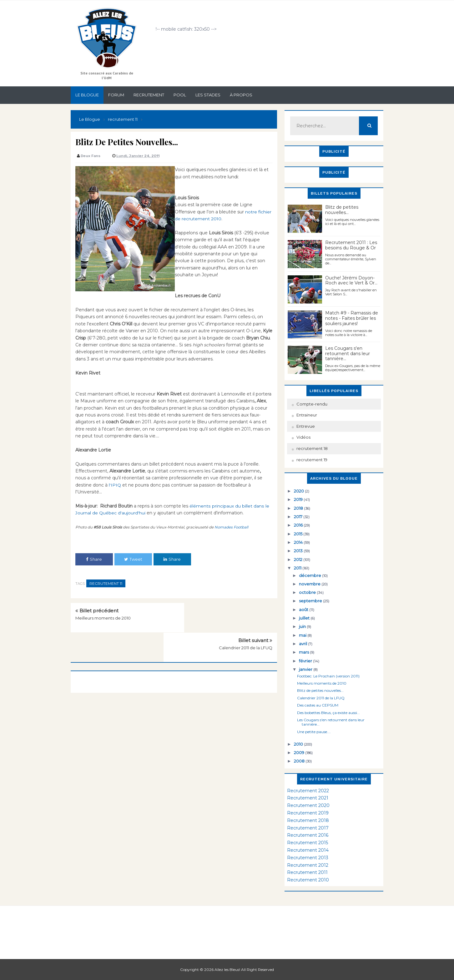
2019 (299, 499)
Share (94, 559)
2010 (299, 744)
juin (303, 626)
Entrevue (306, 426)
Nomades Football (232, 527)
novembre (310, 584)
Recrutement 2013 (308, 858)
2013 (299, 551)
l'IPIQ (115, 485)
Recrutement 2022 (308, 791)
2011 (298, 568)
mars (304, 652)
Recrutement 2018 (308, 820)
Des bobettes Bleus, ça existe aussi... (328, 713)
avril (303, 644)
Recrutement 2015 (308, 843)
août (304, 610)
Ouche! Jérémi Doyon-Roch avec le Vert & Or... (351, 281)
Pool (180, 95)
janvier (306, 669)
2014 (299, 542)
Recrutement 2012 (308, 865)
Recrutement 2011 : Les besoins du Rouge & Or (351, 245)
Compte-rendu (312, 404)
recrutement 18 (312, 448)
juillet (305, 618)
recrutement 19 (312, 460)
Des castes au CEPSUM (318, 705)
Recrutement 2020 (308, 805)
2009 (300, 753)
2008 (300, 761)
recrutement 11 (106, 583)
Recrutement (149, 95)
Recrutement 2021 (308, 798)
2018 (299, 508)
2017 (299, 517)
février (306, 661)
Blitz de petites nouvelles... (342, 210)
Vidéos (303, 437)
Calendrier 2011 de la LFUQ (246, 618)
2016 (299, 525)
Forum (116, 95)
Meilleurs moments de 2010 (103, 618)
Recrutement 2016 (308, 835)
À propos (241, 95)
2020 (299, 491)
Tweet (133, 559)
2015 (299, 534)
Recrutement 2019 (308, 813)
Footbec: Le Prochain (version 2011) (328, 676)
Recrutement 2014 (308, 850)
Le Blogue (87, 95)
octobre (308, 592)
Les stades (208, 95)
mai (303, 635)
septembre (311, 601)
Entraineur (307, 415)
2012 (299, 559)
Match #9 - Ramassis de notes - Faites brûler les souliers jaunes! (352, 318)
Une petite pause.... (314, 732)
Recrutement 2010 (308, 880)
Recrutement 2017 (308, 828)
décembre (310, 575)
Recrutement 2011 (307, 872)
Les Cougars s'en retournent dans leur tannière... (348, 354)
